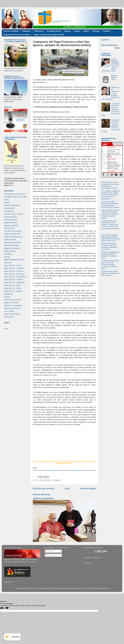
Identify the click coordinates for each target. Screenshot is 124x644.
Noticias (68, 31)
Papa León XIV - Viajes (12, 288)
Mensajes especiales (12, 245)
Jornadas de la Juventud (13, 231)
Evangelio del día (10, 217)
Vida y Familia (9, 311)
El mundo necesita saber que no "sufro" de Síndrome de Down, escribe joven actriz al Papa (110, 265)
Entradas (49, 551)
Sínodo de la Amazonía (13, 300)
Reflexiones (39, 31)
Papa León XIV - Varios (13, 285)
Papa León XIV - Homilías (13, 280)
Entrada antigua (88, 488)
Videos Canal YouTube (12, 314)
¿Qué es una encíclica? (43, 498)
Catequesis (26, 31)
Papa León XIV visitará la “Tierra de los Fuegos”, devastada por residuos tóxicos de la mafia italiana (110, 214)
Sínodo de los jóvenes (12, 308)
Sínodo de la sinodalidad (13, 305)
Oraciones (8, 263)
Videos (86, 31)
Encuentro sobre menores (13, 214)
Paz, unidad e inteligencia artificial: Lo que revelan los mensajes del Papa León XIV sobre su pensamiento (111, 195)
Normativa (8, 254)
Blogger (106, 588)
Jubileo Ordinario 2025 (12, 234)
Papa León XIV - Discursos (14, 271)
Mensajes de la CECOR (13, 242)
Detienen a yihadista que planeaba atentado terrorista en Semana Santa (110, 255)
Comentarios (51, 555)
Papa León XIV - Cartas (13, 265)
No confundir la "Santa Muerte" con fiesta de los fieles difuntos (110, 273)
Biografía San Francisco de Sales (17, 35)
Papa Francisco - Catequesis (51, 480)
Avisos (7, 200)
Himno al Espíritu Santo (114, 77)
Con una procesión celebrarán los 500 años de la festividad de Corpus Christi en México (110, 204)
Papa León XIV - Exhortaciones (15, 277)
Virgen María (9, 317)
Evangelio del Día (54, 31)
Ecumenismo (9, 211)
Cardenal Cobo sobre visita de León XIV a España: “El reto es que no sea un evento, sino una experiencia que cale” (111, 225)
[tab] (107, 144)
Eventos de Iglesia (11, 31)
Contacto (106, 31)
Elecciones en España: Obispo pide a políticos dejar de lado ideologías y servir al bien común (111, 238)
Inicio (67, 488)
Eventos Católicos (11, 220)
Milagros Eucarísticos (12, 248)
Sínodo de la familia (11, 303)
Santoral (7, 297)
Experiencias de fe (11, 223)
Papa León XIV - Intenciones (14, 282)
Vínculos (96, 31)
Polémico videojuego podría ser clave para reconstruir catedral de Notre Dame (109, 246)
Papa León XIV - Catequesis (14, 268)
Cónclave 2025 (10, 208)
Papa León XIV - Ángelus (13, 291)
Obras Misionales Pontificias (14, 260)
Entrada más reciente (44, 488)
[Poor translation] (6, 608)
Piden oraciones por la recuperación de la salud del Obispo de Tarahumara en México (110, 185)
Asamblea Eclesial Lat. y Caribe (16, 197)
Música (77, 31)
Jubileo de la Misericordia (13, 237)
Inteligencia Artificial (11, 225)
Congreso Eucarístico (12, 205)
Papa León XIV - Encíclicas (14, 274)
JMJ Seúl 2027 (9, 228)
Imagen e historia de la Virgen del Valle (49, 35)
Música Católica (10, 251)
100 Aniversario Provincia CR (15, 194)
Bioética (7, 202)
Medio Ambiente (10, 240)
